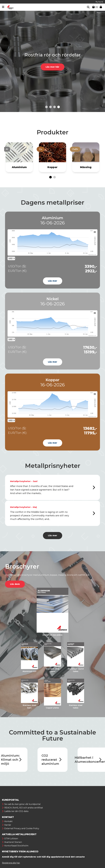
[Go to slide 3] (55, 107)
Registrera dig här (11, 863)
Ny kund (99, 2)
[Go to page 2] (55, 177)
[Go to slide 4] (59, 107)
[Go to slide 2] (50, 107)
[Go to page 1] (50, 177)
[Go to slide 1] (46, 107)
